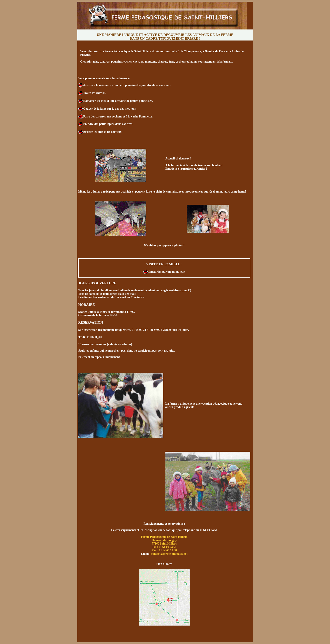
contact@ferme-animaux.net (169, 554)
